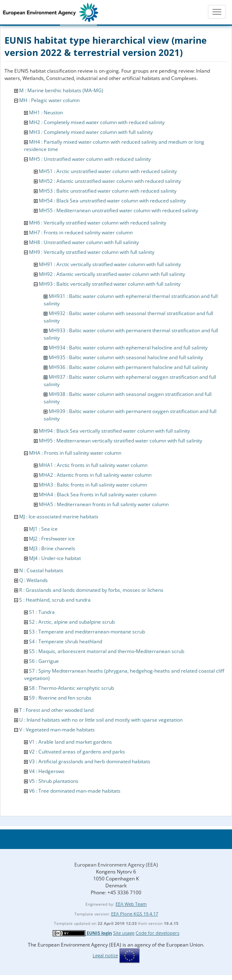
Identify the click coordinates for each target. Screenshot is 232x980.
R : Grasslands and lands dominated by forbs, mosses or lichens (91, 590)
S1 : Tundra (42, 612)
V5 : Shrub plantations (54, 781)
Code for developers (157, 933)
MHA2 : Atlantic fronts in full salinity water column (95, 475)
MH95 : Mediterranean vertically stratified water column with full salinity (120, 441)
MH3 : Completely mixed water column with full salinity (91, 132)
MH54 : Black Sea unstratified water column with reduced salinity (112, 201)
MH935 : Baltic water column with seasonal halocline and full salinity (126, 357)
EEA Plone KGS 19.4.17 (135, 914)
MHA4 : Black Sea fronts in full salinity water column (98, 494)
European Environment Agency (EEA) (116, 865)
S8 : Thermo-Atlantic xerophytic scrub (71, 688)
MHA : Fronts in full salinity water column (75, 453)
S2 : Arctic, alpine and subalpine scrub (72, 622)
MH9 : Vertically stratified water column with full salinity (92, 252)
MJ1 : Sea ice (43, 529)
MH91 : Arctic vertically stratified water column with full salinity (110, 264)
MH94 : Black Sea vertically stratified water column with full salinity (114, 431)
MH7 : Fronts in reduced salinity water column (81, 232)
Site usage (124, 933)
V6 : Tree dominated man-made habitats (75, 791)
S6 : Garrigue (44, 661)
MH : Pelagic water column (49, 100)
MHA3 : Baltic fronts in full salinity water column (93, 485)
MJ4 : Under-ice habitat (55, 558)
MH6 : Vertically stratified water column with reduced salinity (98, 223)
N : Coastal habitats (41, 570)
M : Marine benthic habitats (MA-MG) (61, 90)
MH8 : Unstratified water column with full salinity (84, 242)
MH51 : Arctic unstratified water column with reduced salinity (108, 171)
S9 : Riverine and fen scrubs (60, 698)
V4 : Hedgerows (47, 771)
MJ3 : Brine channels (52, 548)
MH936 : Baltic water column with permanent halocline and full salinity (128, 367)
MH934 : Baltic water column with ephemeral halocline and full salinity (128, 348)
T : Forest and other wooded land (56, 710)
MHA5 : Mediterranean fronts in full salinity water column (104, 504)
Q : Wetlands (33, 580)
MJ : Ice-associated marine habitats (59, 517)
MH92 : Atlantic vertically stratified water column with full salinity (112, 274)
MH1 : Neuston (46, 112)
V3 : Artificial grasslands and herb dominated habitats (90, 761)
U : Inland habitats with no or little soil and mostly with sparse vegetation (101, 720)
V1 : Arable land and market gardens (70, 742)
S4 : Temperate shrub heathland (66, 641)
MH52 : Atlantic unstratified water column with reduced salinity (110, 181)
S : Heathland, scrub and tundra (55, 600)
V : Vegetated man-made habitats (57, 730)
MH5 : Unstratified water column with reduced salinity (90, 159)
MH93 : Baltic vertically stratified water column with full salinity (110, 284)
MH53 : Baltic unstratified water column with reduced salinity (108, 191)
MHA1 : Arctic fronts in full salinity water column (93, 465)
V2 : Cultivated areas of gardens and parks (77, 752)
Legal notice (105, 955)
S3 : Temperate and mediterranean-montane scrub (87, 632)
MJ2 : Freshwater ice (52, 539)
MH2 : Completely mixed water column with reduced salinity (97, 122)
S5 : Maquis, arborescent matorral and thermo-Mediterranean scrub (107, 651)
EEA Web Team (131, 904)
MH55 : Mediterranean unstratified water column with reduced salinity (118, 210)
